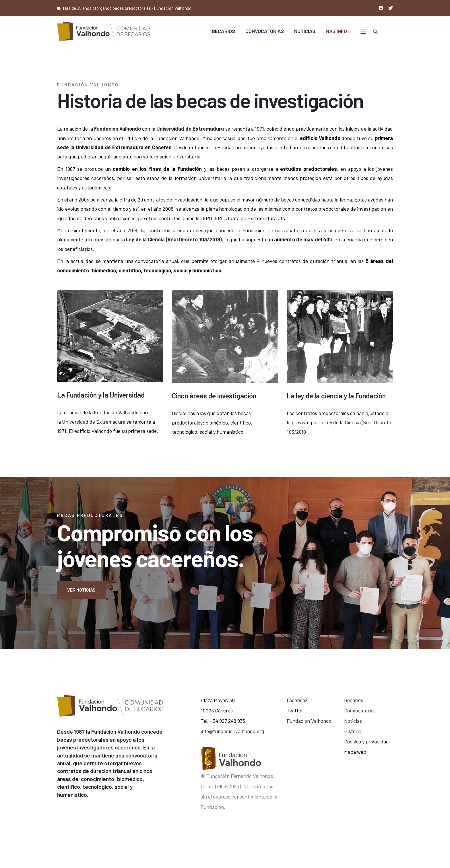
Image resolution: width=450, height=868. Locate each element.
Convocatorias (360, 710)
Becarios (354, 700)
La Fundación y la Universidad (101, 395)
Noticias (353, 721)
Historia (353, 731)
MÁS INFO (338, 31)
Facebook (297, 700)
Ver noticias (81, 590)
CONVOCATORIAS (265, 31)
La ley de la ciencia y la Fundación (336, 396)
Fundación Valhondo (173, 8)
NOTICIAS (305, 31)
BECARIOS (223, 31)
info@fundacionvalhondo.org (232, 731)
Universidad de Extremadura (190, 129)
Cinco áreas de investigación (214, 396)
